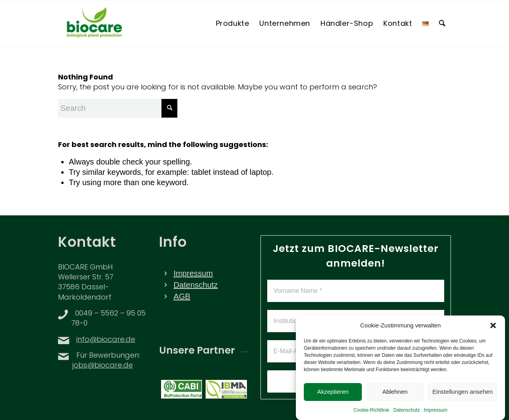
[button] (493, 331)
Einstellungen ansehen (462, 398)
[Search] (442, 23)
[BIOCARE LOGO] (94, 23)
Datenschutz (407, 416)
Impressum (436, 416)
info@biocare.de (106, 340)
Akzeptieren (333, 398)
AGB (182, 296)
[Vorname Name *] (356, 291)
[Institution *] (356, 321)
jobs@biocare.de (103, 366)
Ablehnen (395, 398)
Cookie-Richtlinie (371, 416)
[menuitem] (233, 23)
